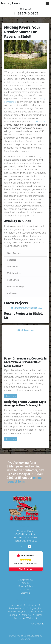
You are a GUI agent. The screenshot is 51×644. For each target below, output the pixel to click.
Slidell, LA (32, 612)
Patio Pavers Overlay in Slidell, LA (26, 308)
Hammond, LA (17, 605)
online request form (24, 480)
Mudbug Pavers (26, 636)
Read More (11, 396)
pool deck (40, 122)
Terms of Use (26, 590)
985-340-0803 (26, 13)
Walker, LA (32, 618)
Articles (26, 583)
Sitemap (26, 593)
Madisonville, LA (16, 612)
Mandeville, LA (17, 608)
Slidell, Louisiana (26, 330)
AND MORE (37, 624)
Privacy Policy (26, 586)
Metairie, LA (28, 615)
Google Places (26, 580)
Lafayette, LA (34, 605)
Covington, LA (34, 608)
